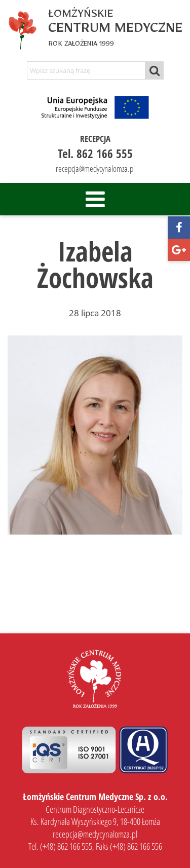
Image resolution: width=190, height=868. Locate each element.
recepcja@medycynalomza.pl (95, 168)
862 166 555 (105, 154)
